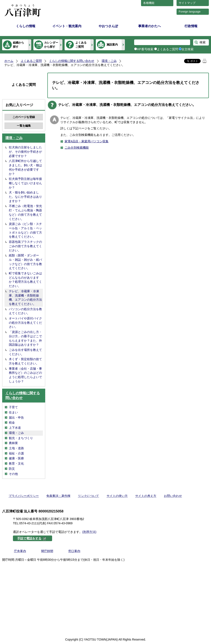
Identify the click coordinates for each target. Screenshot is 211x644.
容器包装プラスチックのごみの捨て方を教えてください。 (25, 246)
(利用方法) (89, 532)
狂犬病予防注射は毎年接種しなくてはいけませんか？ (25, 183)
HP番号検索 (145, 49)
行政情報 (191, 26)
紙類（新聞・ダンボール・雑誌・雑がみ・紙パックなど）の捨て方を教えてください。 (25, 262)
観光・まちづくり (21, 438)
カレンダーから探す (51, 45)
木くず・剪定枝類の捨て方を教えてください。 (25, 361)
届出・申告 (16, 418)
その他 (13, 474)
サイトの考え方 (146, 496)
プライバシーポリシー (24, 496)
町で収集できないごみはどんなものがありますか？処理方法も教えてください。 (25, 280)
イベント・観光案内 (67, 26)
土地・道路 (16, 448)
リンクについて (88, 496)
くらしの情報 (26, 26)
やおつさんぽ (108, 26)
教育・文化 (16, 463)
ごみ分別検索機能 (77, 148)
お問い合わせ (173, 496)
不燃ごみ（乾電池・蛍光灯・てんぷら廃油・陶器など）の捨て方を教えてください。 (25, 212)
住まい (13, 412)
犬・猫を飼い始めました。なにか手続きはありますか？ (25, 197)
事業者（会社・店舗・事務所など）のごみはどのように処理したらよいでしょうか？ (25, 375)
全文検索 (188, 49)
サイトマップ (187, 3)
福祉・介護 (16, 453)
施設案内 (112, 45)
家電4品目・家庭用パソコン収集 (87, 141)
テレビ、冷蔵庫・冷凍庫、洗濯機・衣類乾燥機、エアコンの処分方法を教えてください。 (25, 298)
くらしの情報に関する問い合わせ (72, 61)
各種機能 (149, 3)
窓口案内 (74, 551)
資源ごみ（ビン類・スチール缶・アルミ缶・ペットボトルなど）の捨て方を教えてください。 (25, 230)
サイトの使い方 (117, 496)
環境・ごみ (109, 61)
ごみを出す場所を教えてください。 (25, 352)
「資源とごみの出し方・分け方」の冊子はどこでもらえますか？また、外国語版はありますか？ (25, 338)
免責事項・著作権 (58, 496)
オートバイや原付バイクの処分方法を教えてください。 (25, 323)
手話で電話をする (32, 538)
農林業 (13, 443)
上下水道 (15, 428)
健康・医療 (16, 458)
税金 (12, 423)
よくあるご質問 (81, 45)
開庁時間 (47, 551)
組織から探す (19, 45)
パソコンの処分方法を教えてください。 (25, 311)
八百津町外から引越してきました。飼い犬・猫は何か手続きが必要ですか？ (25, 167)
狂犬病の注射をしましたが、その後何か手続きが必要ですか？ (25, 152)
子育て (13, 407)
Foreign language (190, 12)
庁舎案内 (20, 551)
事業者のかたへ (150, 26)
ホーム (9, 61)
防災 (12, 469)
